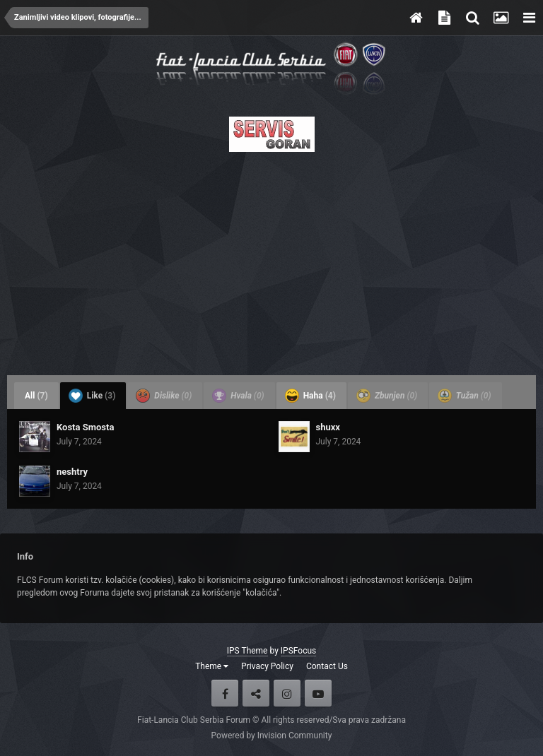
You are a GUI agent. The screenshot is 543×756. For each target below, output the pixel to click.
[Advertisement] (271, 259)
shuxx (328, 427)
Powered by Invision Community (272, 736)
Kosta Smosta (85, 427)
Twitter (256, 693)
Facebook (225, 693)
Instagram (287, 693)
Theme (212, 666)
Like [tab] (92, 396)
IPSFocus (298, 651)
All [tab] (36, 396)
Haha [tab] (310, 396)
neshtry (72, 472)
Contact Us (327, 666)
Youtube (318, 693)
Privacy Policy (267, 666)
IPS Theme (247, 651)
